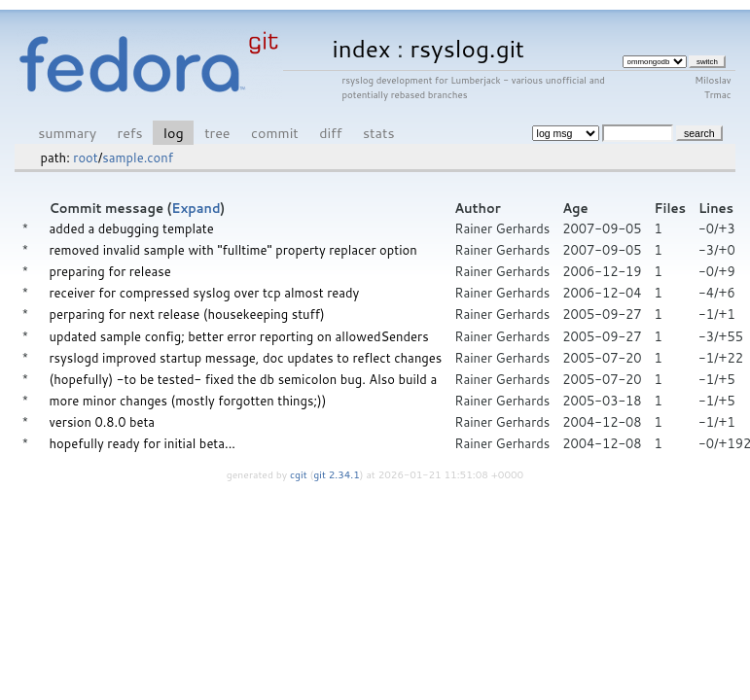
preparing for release (110, 271)
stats (378, 133)
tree (217, 133)
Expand (196, 208)
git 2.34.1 (337, 474)
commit (275, 133)
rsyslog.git (467, 48)
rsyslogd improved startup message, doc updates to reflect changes (246, 358)
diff (330, 133)
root (85, 157)
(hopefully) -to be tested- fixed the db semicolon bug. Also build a (244, 379)
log (174, 133)
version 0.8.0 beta (103, 422)
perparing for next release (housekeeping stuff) (187, 314)
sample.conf (138, 157)
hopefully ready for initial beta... (143, 443)
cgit (300, 474)
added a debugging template (132, 228)
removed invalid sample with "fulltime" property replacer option (233, 250)
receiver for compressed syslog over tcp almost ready (205, 293)
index (361, 48)
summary (67, 133)
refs (130, 133)
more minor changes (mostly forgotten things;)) (188, 401)
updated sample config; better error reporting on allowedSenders (239, 336)
